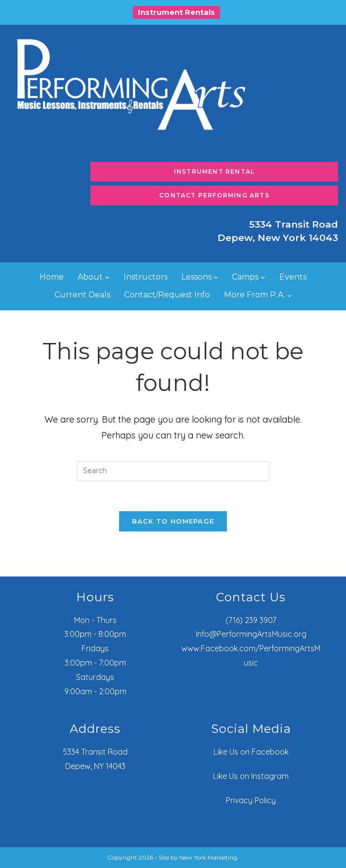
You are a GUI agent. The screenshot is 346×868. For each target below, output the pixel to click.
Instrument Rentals (176, 12)
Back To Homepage (173, 521)
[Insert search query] (173, 471)
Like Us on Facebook (251, 752)
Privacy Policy (251, 800)
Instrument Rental (214, 171)
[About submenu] (107, 277)
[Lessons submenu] (216, 277)
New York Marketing (208, 857)
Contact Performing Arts (214, 195)
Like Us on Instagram (251, 776)
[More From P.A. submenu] (290, 295)
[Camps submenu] (263, 277)
